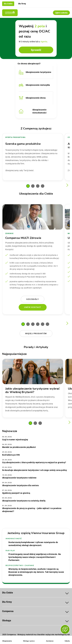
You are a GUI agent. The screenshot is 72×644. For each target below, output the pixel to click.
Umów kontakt (33, 307)
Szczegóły (33, 299)
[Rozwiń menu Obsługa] (67, 621)
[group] (33, 157)
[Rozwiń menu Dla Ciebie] (67, 593)
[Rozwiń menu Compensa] (67, 611)
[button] (28, 186)
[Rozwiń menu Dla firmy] (67, 602)
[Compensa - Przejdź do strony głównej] (10, 13)
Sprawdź (36, 50)
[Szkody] (67, 640)
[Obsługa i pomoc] (29, 640)
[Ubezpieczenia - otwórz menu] (7, 640)
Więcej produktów (36, 333)
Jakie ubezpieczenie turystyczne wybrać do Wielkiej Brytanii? (32, 390)
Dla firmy (22, 4)
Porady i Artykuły (36, 347)
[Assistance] (50, 640)
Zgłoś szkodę (61, 13)
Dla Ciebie (8, 4)
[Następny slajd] (67, 185)
